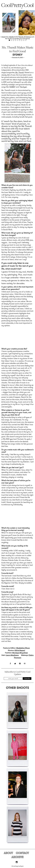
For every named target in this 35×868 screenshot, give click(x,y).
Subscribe (27, 679)
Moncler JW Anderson (25, 37)
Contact (22, 853)
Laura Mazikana (12, 655)
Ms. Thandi (20, 72)
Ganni (3, 37)
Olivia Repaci (20, 650)
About (8, 853)
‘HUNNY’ (12, 87)
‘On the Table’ (27, 80)
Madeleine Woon (23, 648)
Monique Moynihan (20, 653)
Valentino (11, 37)
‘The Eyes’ (23, 87)
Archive (17, 857)
